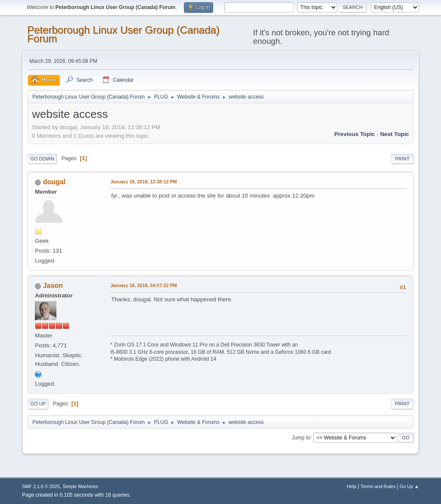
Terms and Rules (378, 486)
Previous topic (355, 134)
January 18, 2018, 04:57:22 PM (144, 285)
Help (351, 486)
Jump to (301, 437)
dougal (54, 182)
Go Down (42, 159)
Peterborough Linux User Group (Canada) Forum (123, 34)
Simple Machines (81, 486)
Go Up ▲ (409, 486)
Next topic (395, 134)
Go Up (38, 404)
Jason (53, 286)
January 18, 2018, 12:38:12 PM (144, 182)
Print (402, 159)
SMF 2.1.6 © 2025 (41, 486)
